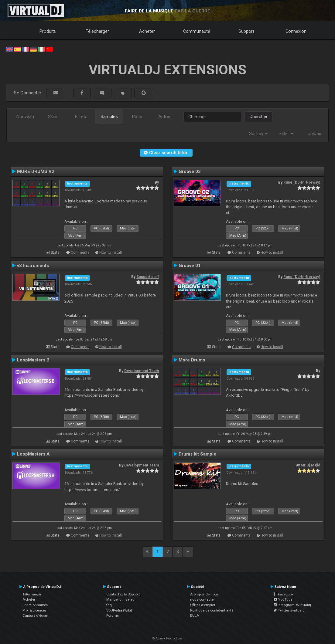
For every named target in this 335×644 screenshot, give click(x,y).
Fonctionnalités (35, 605)
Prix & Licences (34, 610)
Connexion (296, 31)
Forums (113, 615)
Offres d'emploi (203, 605)
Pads (137, 117)
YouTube (283, 599)
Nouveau (25, 117)
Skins (53, 117)
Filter (286, 134)
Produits (48, 31)
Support (246, 31)
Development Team (142, 371)
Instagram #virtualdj (292, 605)
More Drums (192, 360)
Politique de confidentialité (212, 610)
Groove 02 (190, 171)
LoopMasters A (33, 454)
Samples (109, 117)
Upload (314, 134)
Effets (81, 117)
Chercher (258, 117)
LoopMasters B (33, 360)
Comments (80, 253)
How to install (111, 253)
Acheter (147, 31)
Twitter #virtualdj (290, 610)
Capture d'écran (35, 615)
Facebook (284, 594)
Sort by (258, 134)
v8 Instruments (33, 266)
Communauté (197, 31)
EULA (195, 615)
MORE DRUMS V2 (36, 171)
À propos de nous (204, 594)
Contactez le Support (123, 594)
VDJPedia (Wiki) (119, 610)
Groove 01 (190, 266)
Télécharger (97, 31)
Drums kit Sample (197, 454)
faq (109, 605)
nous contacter (202, 599)
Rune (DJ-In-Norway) (302, 182)
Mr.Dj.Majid (310, 465)
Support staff (148, 277)
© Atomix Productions (167, 638)
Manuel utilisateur (121, 599)
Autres (165, 117)
